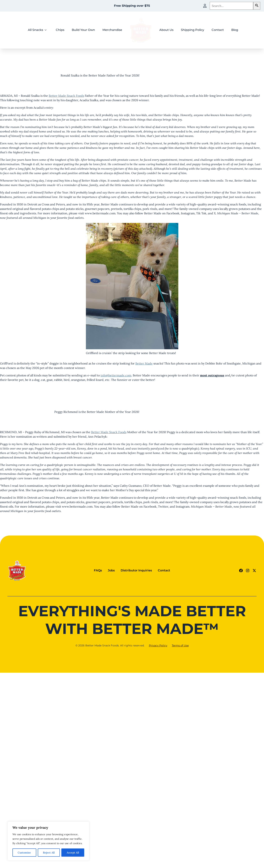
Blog (235, 30)
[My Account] (205, 6)
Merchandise (112, 30)
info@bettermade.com (116, 375)
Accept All (73, 853)
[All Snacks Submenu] (47, 30)
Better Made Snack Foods (66, 96)
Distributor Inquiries (136, 570)
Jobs (111, 570)
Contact (218, 30)
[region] (48, 841)
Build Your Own (83, 30)
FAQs (98, 570)
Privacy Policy (158, 645)
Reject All (49, 853)
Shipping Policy (193, 30)
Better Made (144, 363)
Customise (24, 853)
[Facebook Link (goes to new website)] (241, 570)
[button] (257, 6)
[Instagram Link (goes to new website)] (248, 570)
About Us (166, 30)
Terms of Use (180, 645)
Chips (60, 30)
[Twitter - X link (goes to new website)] (254, 570)
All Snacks (36, 30)
